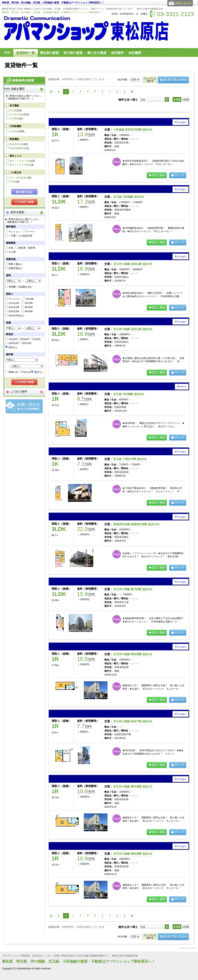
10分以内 (13, 343)
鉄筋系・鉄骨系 (27, 248)
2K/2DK (29, 303)
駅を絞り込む (25, 192)
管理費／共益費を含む (20, 287)
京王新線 (14, 118)
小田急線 (14, 131)
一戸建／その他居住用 (20, 236)
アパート (30, 232)
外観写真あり (16, 268)
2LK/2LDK (14, 307)
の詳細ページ (157, 176)
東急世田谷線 (16, 144)
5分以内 (25, 339)
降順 (185, 99)
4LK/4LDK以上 (16, 316)
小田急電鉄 (15, 126)
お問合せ (24, 406)
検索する (25, 202)
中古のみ (26, 372)
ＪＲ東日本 (15, 173)
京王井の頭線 (16, 115)
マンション (14, 232)
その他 (12, 252)
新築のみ (13, 372)
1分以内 (13, 339)
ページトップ (189, 948)
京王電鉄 (14, 106)
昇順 (177, 99)
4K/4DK (29, 311)
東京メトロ (15, 156)
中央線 (13, 182)
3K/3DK (29, 307)
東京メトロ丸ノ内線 (20, 161)
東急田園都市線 (18, 148)
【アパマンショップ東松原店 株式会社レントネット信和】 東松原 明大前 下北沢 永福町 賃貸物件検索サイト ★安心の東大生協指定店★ (70, 956)
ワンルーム (14, 299)
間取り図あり (16, 264)
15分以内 (26, 343)
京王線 (13, 111)
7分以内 (36, 339)
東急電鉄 (14, 139)
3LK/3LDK (14, 311)
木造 (11, 248)
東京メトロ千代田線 (20, 165)
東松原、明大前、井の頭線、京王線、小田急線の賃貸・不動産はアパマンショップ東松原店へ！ (53, 12)
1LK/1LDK (14, 303)
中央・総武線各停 (19, 178)
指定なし (13, 347)
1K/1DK (30, 299)
